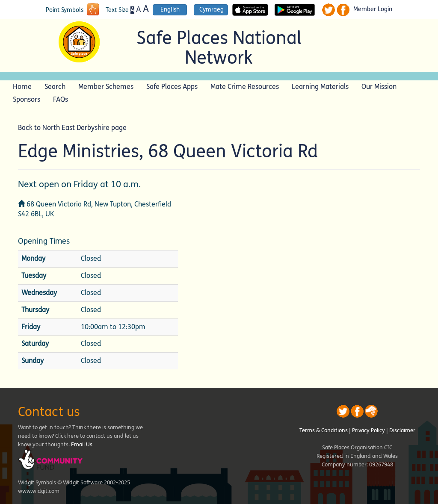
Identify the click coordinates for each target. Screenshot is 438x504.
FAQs (61, 99)
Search (55, 87)
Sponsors (27, 99)
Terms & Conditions (324, 430)
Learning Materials (320, 87)
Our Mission (379, 87)
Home (22, 87)
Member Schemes (106, 87)
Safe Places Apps (172, 87)
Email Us (82, 445)
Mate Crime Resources (245, 87)
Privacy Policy (368, 430)
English (170, 10)
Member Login (373, 9)
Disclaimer (402, 430)
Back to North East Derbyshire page (72, 128)
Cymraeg (212, 10)
